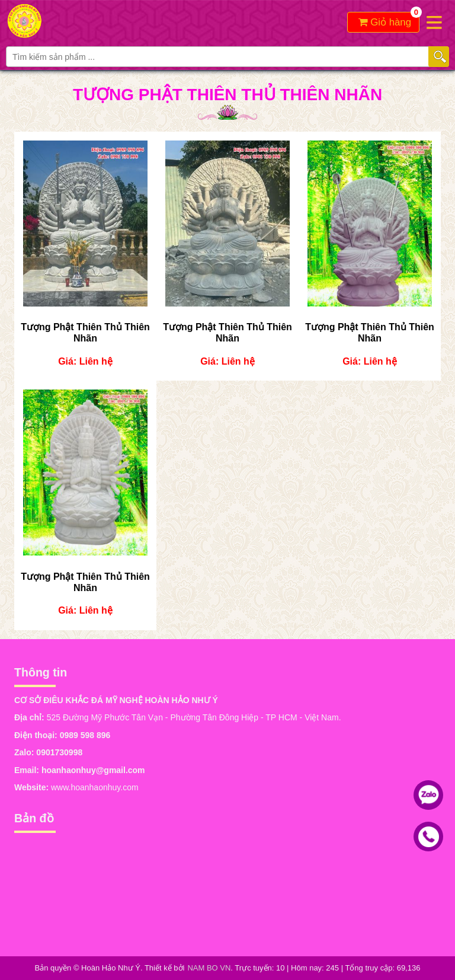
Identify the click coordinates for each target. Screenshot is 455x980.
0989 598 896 (85, 735)
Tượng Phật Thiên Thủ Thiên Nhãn (85, 333)
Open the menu (434, 22)
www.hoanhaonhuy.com (95, 787)
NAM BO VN (209, 968)
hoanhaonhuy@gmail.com (93, 770)
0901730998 (59, 752)
